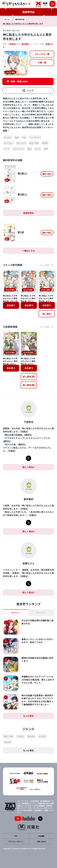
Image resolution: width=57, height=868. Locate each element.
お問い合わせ (41, 841)
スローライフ (19, 149)
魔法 (29, 149)
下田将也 (12, 44)
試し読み (47, 314)
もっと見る (29, 716)
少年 (24, 137)
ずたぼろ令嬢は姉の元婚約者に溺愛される (37, 622)
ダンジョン (9, 143)
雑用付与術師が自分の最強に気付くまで (37, 659)
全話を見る (29, 213)
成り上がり (21, 143)
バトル (38, 149)
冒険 (46, 149)
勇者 (17, 137)
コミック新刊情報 (13, 265)
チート (7, 149)
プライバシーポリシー (16, 841)
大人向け (42, 736)
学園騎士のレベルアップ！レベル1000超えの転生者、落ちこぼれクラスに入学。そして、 (38, 680)
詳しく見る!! (28, 467)
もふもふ (8, 137)
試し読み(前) (29, 376)
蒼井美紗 (25, 44)
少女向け (8, 742)
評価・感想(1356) (19, 81)
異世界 (45, 143)
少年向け (20, 736)
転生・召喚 (34, 143)
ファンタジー (35, 137)
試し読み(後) (29, 385)
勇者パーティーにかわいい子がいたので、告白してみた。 (37, 641)
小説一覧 (42, 62)
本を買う (11, 305)
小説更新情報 (10, 327)
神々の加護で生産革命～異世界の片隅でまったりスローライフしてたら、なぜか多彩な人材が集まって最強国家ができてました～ (37, 700)
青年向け (31, 736)
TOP (16, 836)
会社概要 (41, 836)
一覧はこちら (29, 251)
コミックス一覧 (42, 54)
